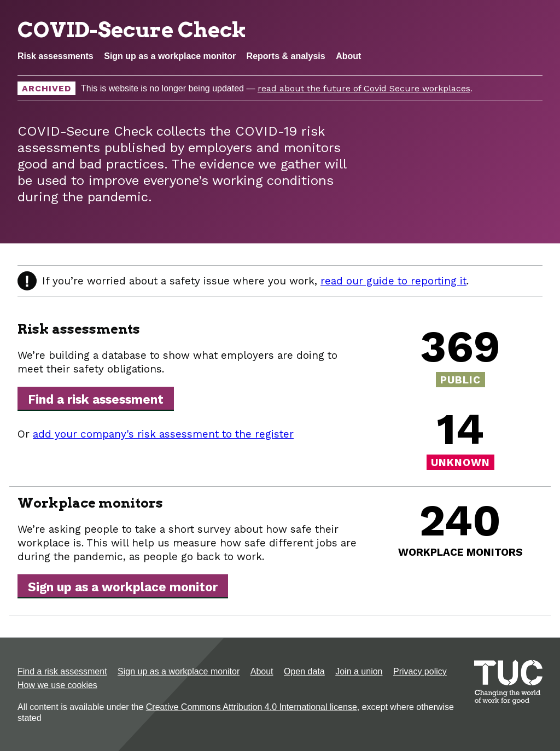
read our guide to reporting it (393, 281)
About (348, 56)
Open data (304, 671)
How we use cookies (57, 685)
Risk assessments (56, 56)
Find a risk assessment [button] (96, 399)
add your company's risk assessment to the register (163, 434)
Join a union (359, 671)
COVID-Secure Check (132, 30)
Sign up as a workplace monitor (170, 56)
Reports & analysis (286, 56)
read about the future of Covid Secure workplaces (364, 88)
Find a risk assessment (62, 671)
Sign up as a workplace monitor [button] (123, 587)
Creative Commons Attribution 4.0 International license (252, 707)
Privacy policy (420, 671)
